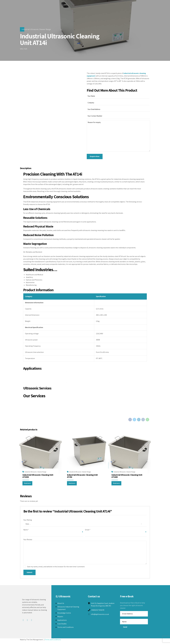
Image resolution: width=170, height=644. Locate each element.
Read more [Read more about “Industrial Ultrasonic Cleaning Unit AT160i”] (117, 485)
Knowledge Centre (64, 616)
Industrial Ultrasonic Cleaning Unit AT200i (38, 478)
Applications (62, 623)
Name (26, 532)
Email (88, 532)
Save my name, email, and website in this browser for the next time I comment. (56, 569)
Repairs (60, 619)
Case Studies (62, 627)
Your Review (28, 542)
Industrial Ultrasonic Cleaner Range (36, 29)
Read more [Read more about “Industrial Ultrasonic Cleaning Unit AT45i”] (73, 485)
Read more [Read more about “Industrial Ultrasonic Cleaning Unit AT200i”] (28, 485)
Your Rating (28, 522)
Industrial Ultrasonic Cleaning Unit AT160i (127, 478)
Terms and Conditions (66, 630)
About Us (61, 606)
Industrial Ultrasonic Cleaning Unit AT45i (83, 478)
